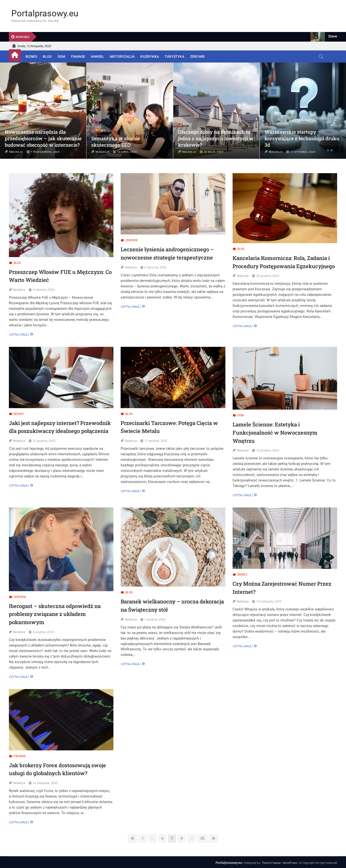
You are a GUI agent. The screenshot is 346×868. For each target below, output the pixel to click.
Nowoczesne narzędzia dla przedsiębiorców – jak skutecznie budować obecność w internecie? (43, 138)
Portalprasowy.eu (45, 13)
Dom (62, 57)
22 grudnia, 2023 (44, 441)
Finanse (78, 57)
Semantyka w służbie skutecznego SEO (116, 142)
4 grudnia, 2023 (43, 632)
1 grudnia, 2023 (155, 620)
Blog (47, 57)
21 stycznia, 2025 (303, 152)
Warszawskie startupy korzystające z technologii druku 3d (302, 138)
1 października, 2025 (45, 152)
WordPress (290, 863)
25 (202, 839)
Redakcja (16, 152)
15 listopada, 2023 (269, 602)
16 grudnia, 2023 (268, 450)
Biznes (31, 57)
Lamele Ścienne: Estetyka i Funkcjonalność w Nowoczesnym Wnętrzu (275, 432)
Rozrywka (150, 57)
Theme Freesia (271, 863)
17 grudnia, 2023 (156, 441)
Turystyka (174, 57)
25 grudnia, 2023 (268, 276)
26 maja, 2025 (214, 152)
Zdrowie (197, 57)
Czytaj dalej (20, 334)
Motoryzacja (122, 57)
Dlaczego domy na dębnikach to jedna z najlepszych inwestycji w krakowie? (216, 138)
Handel (97, 57)
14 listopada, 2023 (45, 783)
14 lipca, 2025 (127, 152)
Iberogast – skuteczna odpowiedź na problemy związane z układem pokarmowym (55, 614)
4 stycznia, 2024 (44, 290)
